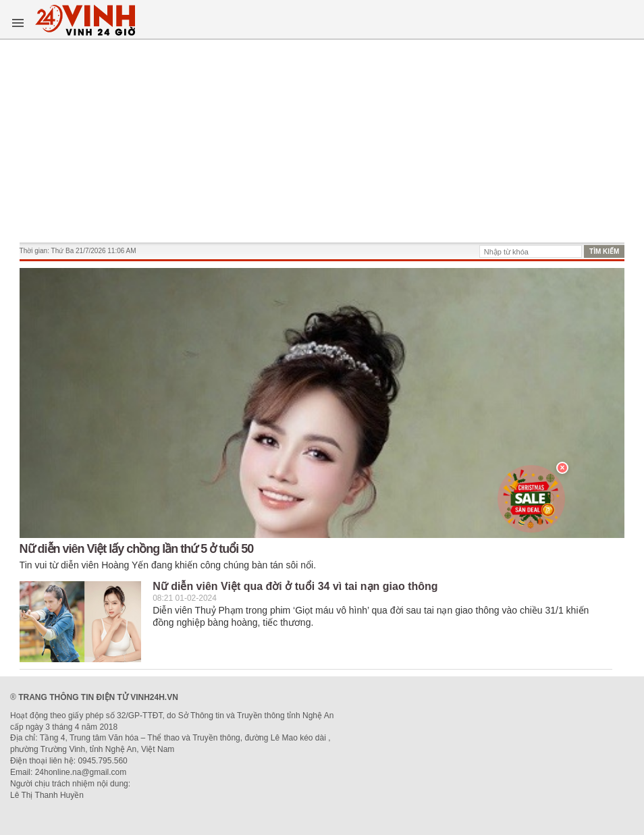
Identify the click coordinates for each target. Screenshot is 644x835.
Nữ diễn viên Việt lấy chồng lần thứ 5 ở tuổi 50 (137, 549)
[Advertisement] (322, 141)
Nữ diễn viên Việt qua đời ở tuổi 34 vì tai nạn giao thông (295, 586)
